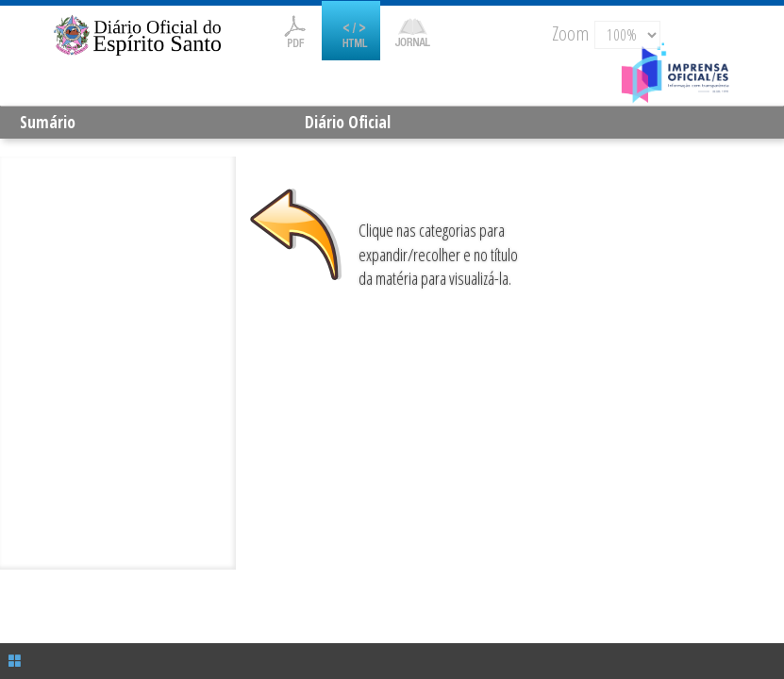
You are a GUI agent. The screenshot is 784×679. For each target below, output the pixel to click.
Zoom (570, 33)
